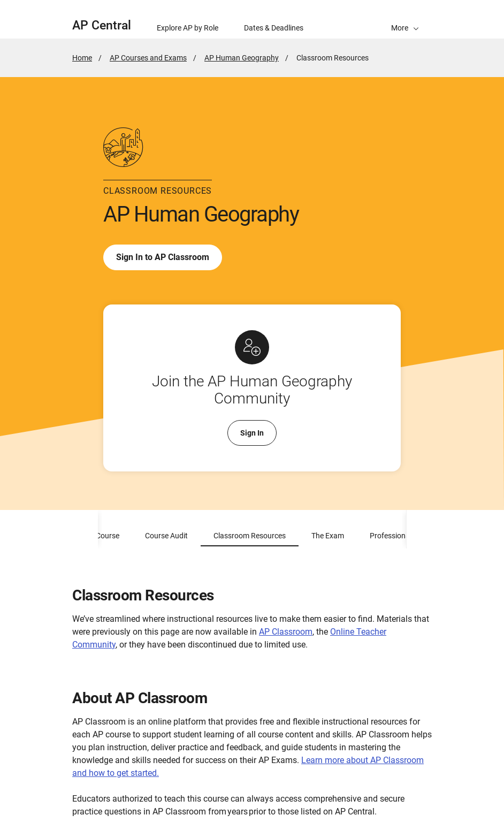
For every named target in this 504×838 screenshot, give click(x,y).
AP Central (102, 25)
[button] (405, 19)
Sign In (252, 433)
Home (82, 58)
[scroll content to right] (419, 529)
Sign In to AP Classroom (163, 257)
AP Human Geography (242, 58)
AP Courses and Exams (148, 58)
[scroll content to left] (85, 529)
